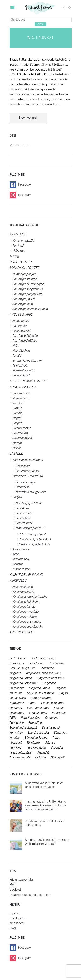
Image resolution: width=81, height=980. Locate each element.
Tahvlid (17, 443)
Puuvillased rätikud (25, 341)
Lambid (18, 413)
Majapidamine (22, 398)
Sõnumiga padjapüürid (28, 294)
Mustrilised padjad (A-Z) (34, 544)
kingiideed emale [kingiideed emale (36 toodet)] (21, 678)
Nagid (17, 418)
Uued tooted (18, 918)
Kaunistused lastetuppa (28, 460)
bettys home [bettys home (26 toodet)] (18, 658)
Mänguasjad (21, 559)
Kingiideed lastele (24, 607)
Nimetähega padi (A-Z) (31, 528)
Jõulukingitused (23, 587)
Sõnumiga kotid (23, 304)
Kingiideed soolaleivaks (28, 627)
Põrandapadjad (26, 482)
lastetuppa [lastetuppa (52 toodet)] (17, 713)
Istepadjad (23, 487)
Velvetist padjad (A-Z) (33, 534)
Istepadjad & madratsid (28, 476)
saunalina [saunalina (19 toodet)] (35, 723)
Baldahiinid (23, 466)
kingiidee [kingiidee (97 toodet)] (15, 673)
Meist (13, 884)
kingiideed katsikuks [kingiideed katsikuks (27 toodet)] (50, 678)
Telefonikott (20, 365)
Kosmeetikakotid (23, 370)
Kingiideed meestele (26, 612)
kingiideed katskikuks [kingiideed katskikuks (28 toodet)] (24, 683)
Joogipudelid (21, 321)
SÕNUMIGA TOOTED (25, 268)
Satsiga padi (24, 523)
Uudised (15, 890)
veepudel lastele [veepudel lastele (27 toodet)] (21, 752)
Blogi (13, 928)
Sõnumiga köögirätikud (28, 289)
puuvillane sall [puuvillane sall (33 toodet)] (31, 718)
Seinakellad (20, 433)
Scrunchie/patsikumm (27, 361)
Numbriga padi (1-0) (29, 503)
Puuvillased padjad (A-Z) (35, 539)
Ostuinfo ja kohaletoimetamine (30, 895)
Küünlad (18, 403)
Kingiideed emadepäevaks (30, 597)
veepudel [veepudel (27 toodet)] (57, 748)
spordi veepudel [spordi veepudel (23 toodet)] (38, 733)
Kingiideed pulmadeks (27, 622)
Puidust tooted (22, 428)
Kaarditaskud (21, 351)
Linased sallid (22, 331)
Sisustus (18, 564)
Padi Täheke (24, 518)
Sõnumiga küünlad (25, 279)
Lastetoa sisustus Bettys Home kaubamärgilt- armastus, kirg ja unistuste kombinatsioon (46, 805)
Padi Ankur (23, 508)
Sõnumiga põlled (24, 299)
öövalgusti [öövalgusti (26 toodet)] (58, 757)
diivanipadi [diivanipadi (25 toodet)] (17, 663)
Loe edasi (28, 118)
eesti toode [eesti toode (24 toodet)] (36, 663)
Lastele (17, 408)
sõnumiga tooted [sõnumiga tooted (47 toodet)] (36, 738)
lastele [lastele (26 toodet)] (59, 708)
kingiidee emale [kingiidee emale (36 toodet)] (39, 688)
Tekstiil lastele (22, 569)
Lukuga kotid (21, 375)
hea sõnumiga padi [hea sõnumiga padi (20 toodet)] (22, 668)
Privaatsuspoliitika (21, 879)
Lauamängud (21, 393)
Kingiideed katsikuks (26, 602)
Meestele (18, 234)
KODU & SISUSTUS (24, 387)
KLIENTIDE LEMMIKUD (26, 575)
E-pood (15, 913)
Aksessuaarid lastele (29, 381)
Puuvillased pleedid (25, 336)
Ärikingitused (22, 632)
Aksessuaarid (21, 314)
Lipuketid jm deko (27, 471)
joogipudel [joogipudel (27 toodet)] (47, 668)
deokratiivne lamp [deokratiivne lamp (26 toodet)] (43, 658)
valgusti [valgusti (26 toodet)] (50, 743)
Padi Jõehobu (25, 513)
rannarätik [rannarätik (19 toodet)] (17, 723)
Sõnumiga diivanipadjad (28, 284)
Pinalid (17, 356)
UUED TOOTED (21, 262)
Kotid (16, 346)
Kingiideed (17, 923)
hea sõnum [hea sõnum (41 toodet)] (56, 663)
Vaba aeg (19, 250)
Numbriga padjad (24, 274)
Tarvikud (18, 246)
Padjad (17, 497)
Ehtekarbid (20, 326)
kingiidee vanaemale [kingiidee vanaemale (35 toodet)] (40, 693)
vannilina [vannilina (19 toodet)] (16, 748)
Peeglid (18, 423)
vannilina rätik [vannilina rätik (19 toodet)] (36, 748)
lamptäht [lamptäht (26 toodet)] (16, 708)
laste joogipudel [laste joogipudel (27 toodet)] (38, 708)
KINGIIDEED (18, 580)
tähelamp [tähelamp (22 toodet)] (33, 743)
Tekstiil (17, 448)
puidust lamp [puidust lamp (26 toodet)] (38, 713)
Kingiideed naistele (25, 617)
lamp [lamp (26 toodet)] (33, 703)
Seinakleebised (22, 438)
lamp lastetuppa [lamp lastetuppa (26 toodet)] (53, 703)
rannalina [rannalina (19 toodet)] (52, 718)
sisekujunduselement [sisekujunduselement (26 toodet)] (23, 728)
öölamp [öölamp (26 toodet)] (40, 757)
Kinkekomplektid (24, 241)
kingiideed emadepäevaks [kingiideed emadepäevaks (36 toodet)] (43, 673)
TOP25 (14, 256)
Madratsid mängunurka (31, 492)
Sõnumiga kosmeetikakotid (30, 309)
